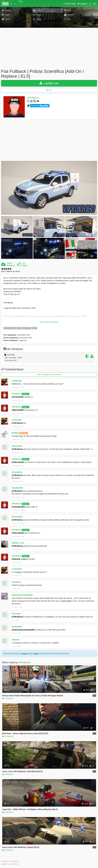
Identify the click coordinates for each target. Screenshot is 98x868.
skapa (36, 654)
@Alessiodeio (18, 462)
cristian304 (17, 381)
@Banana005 (18, 410)
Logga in (24, 654)
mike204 (15, 640)
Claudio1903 (17, 488)
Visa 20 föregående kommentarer (49, 375)
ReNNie (15, 433)
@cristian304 (18, 397)
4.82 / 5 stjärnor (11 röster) (11, 271)
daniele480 (17, 627)
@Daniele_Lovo (19, 559)
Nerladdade (11, 266)
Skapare (26, 394)
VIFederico (33, 98)
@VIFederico (17, 423)
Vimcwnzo (16, 582)
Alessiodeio (17, 446)
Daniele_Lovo (18, 543)
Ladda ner (49, 83)
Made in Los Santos (10, 864)
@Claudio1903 (18, 507)
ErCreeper (16, 614)
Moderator (23, 433)
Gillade (25, 266)
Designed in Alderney (10, 861)
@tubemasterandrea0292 (23, 630)
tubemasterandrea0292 (22, 595)
